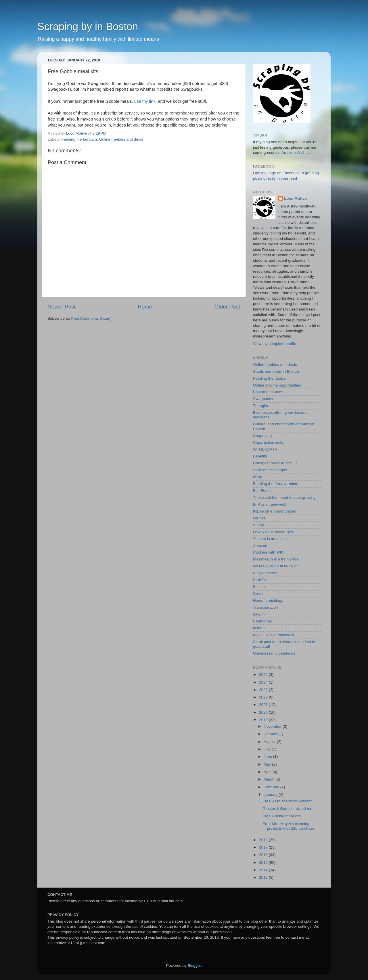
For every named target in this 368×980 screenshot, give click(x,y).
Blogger (194, 966)
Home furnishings (268, 600)
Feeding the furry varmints (276, 484)
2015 (264, 862)
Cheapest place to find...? (275, 463)
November (273, 726)
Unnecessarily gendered (274, 653)
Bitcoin (259, 587)
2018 (264, 840)
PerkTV (259, 580)
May (268, 764)
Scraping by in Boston (88, 27)
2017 (264, 847)
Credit (258, 594)
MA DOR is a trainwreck (274, 635)
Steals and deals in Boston (276, 371)
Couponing (262, 436)
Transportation (266, 607)
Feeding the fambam (79, 139)
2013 (264, 877)
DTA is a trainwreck (270, 504)
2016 (264, 855)
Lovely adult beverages (273, 532)
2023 (264, 690)
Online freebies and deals (121, 139)
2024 (264, 682)
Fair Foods (262, 491)
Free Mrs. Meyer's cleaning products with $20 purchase (289, 826)
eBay (257, 477)
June (268, 757)
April (268, 772)
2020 (264, 712)
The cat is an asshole (271, 539)
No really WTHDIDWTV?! (275, 566)
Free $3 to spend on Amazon (288, 801)
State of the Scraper (270, 470)
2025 (264, 675)
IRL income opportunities (274, 511)
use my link (145, 101)
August (270, 742)
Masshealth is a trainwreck (276, 559)
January (271, 794)
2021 (264, 705)
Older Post (227, 307)
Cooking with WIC (268, 552)
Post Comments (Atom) (91, 318)
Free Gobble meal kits (282, 816)
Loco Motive (295, 198)
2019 (264, 720)
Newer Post (62, 307)
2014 (264, 870)
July (268, 749)
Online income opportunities (277, 385)
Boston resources (268, 392)
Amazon (260, 546)
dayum (259, 614)
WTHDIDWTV (265, 449)
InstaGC (260, 628)
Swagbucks (263, 399)
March (270, 779)
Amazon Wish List (297, 153)
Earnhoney (262, 621)
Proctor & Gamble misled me (288, 809)
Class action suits (268, 442)
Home (145, 307)
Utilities (259, 518)
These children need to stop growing (284, 497)
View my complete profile (275, 344)
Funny (258, 525)
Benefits (260, 456)
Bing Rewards (265, 573)
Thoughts (261, 406)
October (271, 734)
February (272, 787)
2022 (264, 697)
